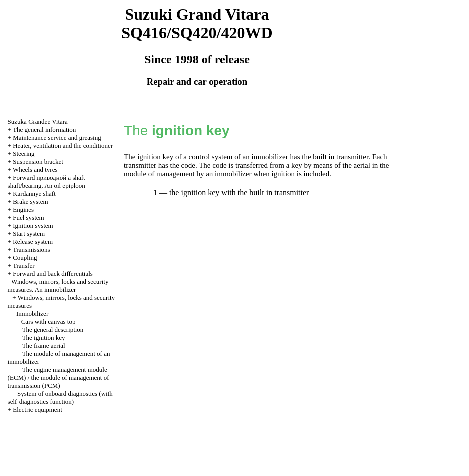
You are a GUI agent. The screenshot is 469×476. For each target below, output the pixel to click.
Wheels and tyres (35, 170)
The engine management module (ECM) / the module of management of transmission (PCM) (59, 377)
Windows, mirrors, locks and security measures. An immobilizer (58, 285)
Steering (24, 154)
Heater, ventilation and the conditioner (63, 146)
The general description (53, 329)
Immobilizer (32, 313)
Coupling (25, 257)
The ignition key (44, 337)
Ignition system (33, 226)
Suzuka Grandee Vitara (38, 122)
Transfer (24, 265)
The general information (44, 130)
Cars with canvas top (49, 321)
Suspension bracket (38, 162)
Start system (29, 234)
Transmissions (32, 249)
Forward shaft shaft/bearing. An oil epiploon (47, 182)
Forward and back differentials (53, 273)
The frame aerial (44, 345)
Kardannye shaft (34, 194)
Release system (33, 241)
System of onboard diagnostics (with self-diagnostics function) (60, 397)
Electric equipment (38, 409)
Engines (23, 210)
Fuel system (28, 218)
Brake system (30, 202)
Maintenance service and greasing (57, 138)
